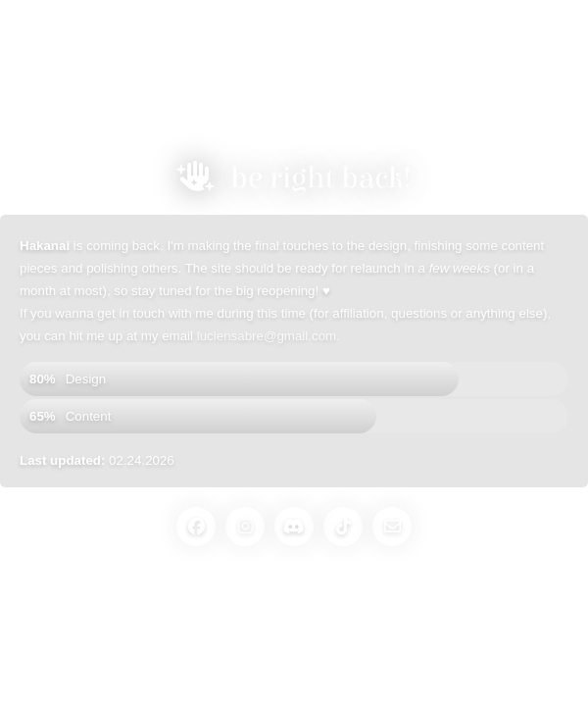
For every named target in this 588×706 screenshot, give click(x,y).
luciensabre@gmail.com (267, 336)
